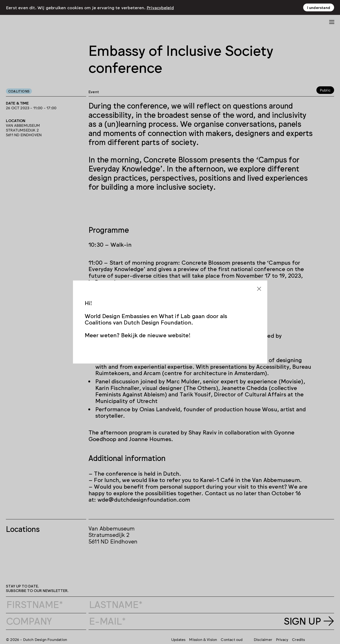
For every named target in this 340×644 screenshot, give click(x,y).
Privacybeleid (160, 7)
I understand (319, 7)
